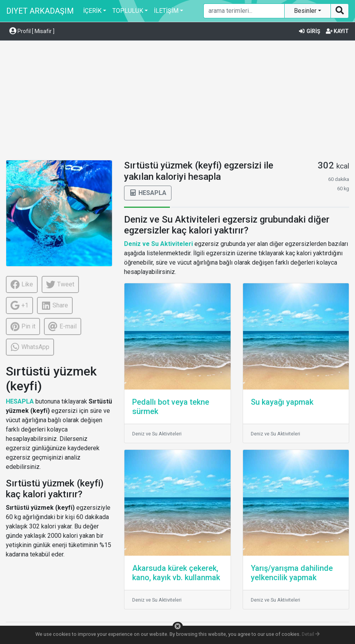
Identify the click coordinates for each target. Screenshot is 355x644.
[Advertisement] (177, 102)
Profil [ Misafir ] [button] (32, 31)
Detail (311, 634)
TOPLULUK (128, 11)
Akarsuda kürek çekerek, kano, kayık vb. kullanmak (176, 573)
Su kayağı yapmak (282, 402)
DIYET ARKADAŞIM (40, 11)
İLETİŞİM (166, 11)
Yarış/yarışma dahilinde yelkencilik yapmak (292, 573)
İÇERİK (92, 11)
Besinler (306, 11)
